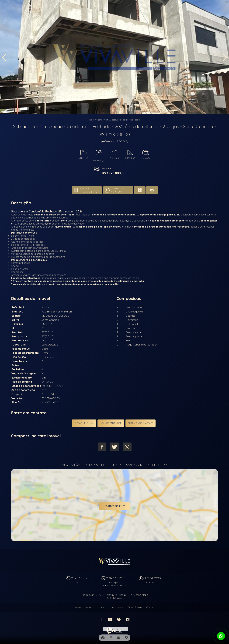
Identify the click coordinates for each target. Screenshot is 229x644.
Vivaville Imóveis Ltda (114, 561)
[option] (114, 57)
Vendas (99, 120)
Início (91, 120)
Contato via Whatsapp (118, 190)
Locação (101, 607)
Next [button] (225, 58)
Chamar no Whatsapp (141, 423)
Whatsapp (127, 447)
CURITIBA (107, 120)
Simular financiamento (88, 190)
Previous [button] (4, 58)
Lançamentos (117, 607)
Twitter (115, 447)
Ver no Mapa (141, 595)
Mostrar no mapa (114, 506)
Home (78, 607)
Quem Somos (135, 607)
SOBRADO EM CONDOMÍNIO (123, 120)
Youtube (110, 619)
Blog (119, 619)
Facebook (102, 447)
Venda (89, 607)
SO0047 (138, 120)
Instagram (128, 619)
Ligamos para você (111, 423)
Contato (150, 607)
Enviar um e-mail (84, 423)
